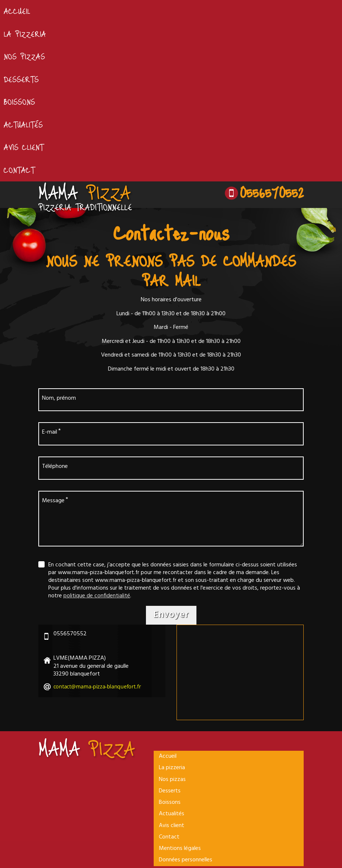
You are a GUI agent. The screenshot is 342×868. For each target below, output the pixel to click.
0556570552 (272, 192)
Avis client (24, 147)
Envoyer (171, 616)
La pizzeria (25, 34)
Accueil (17, 11)
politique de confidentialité (97, 597)
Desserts (21, 79)
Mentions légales (180, 850)
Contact (19, 170)
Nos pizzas (25, 56)
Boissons (20, 102)
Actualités (23, 125)
